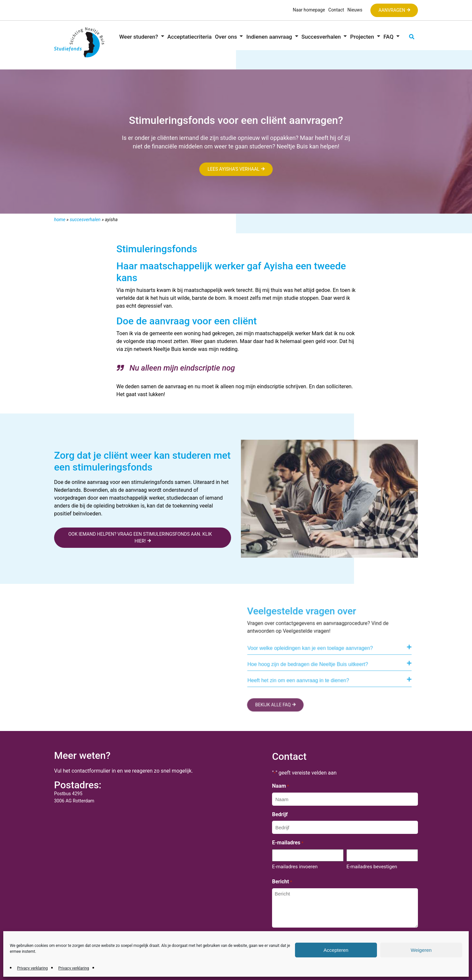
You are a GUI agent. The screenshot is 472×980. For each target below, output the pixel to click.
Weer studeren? (139, 37)
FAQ (389, 37)
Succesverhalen (322, 37)
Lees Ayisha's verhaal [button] (234, 169)
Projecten (363, 37)
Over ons (227, 37)
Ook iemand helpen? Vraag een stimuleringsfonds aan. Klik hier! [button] (140, 538)
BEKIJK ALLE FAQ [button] (278, 706)
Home (60, 220)
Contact (335, 10)
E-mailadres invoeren (295, 867)
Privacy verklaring (32, 968)
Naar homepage (307, 10)
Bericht (282, 882)
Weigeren (421, 950)
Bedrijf (280, 814)
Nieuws (354, 10)
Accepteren (336, 950)
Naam (280, 786)
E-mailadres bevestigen (372, 867)
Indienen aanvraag (270, 37)
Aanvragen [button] (391, 10)
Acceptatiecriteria (190, 37)
